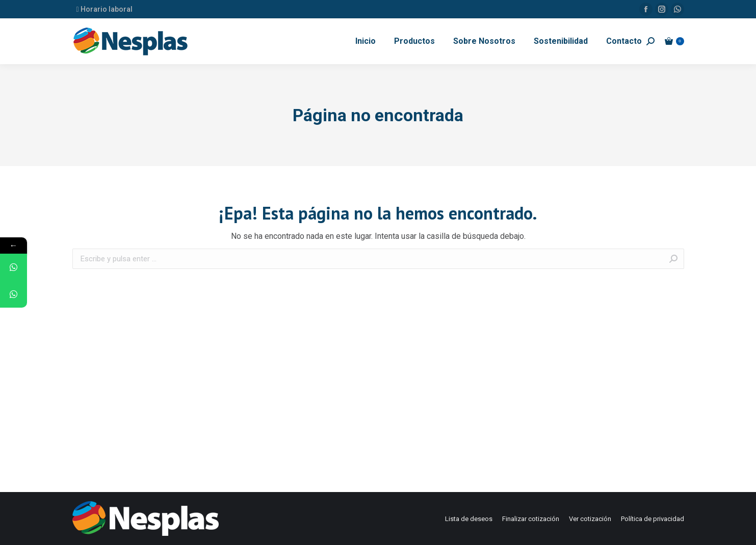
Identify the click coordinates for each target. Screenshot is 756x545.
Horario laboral (105, 9)
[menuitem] (366, 41)
